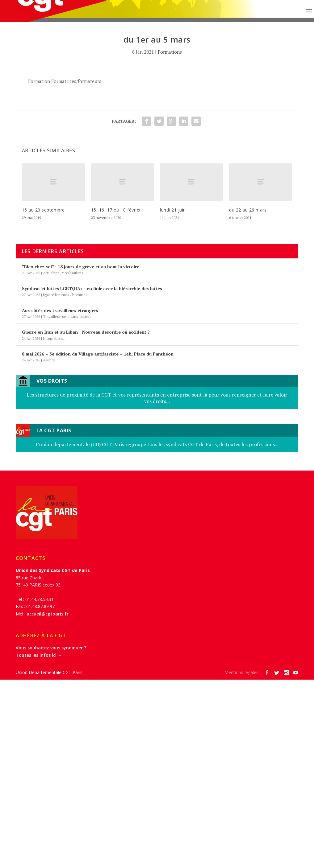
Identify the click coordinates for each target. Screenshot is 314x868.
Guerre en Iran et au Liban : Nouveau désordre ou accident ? (86, 332)
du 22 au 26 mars (248, 210)
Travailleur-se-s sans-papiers (67, 317)
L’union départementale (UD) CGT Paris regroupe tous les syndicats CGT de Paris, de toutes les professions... (157, 444)
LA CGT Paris (54, 430)
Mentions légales (241, 672)
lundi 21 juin (173, 210)
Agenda (49, 360)
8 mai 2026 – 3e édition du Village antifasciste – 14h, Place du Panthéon (98, 354)
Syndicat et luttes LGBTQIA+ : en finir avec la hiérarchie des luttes (92, 288)
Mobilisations (72, 273)
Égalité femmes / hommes (65, 295)
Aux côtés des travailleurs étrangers (60, 310)
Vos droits (52, 381)
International (54, 338)
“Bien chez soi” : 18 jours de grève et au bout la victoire (81, 267)
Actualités (51, 273)
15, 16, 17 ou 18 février (116, 210)
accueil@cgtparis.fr (48, 614)
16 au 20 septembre (43, 210)
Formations (170, 52)
